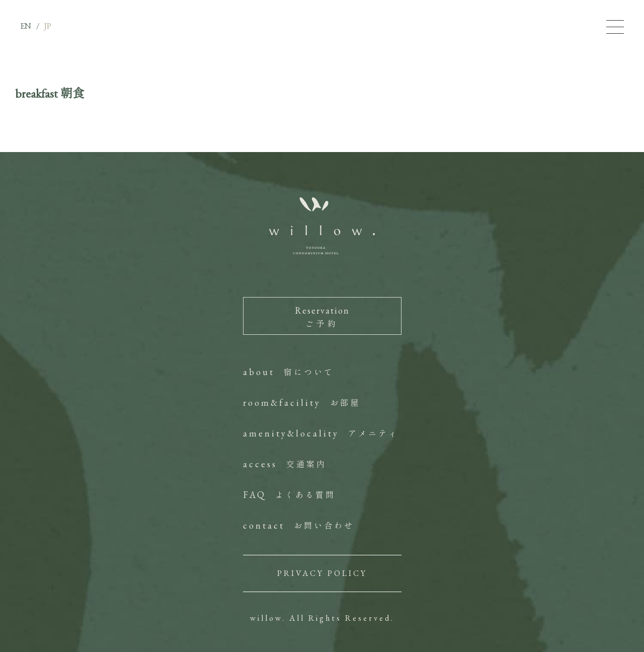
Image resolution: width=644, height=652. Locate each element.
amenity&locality (321, 433)
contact (299, 525)
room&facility (302, 403)
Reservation (322, 317)
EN (26, 26)
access (285, 464)
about (289, 372)
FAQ (289, 495)
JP (48, 26)
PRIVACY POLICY (322, 573)
